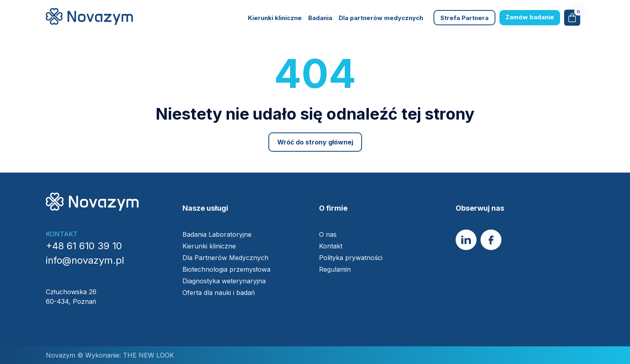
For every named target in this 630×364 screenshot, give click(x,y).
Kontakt (331, 246)
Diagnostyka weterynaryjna (224, 281)
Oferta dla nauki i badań (220, 293)
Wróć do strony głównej (315, 142)
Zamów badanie (530, 17)
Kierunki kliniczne (275, 18)
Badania (320, 18)
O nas (328, 234)
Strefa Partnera (464, 18)
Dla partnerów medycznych (381, 18)
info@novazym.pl (85, 260)
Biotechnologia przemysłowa (227, 269)
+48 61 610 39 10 (84, 246)
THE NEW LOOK (147, 355)
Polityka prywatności (351, 258)
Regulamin (335, 269)
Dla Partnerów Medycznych (225, 258)
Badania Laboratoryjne (217, 234)
